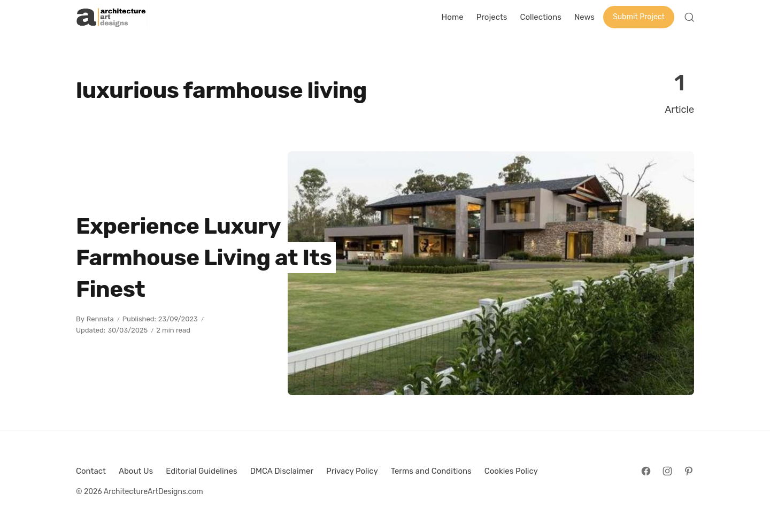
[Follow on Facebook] (646, 471)
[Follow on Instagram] (667, 471)
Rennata (100, 319)
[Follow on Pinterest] (689, 471)
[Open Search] (689, 17)
